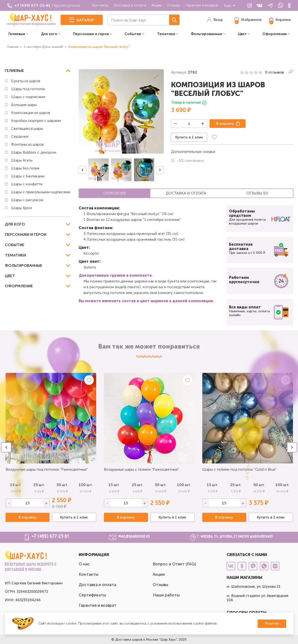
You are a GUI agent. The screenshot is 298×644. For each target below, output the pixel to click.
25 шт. (137, 485)
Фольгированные (206, 34)
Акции (156, 5)
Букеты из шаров (26, 81)
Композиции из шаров (31, 113)
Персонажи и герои (91, 34)
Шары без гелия (25, 168)
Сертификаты (92, 595)
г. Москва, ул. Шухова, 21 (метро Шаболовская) (235, 537)
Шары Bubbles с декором (34, 152)
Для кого (49, 34)
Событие (133, 34)
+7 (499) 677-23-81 (51, 537)
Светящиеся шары (27, 128)
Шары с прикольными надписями (41, 192)
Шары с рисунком (27, 200)
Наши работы (166, 595)
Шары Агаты (22, 160)
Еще (230, 5)
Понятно (272, 623)
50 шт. (62, 485)
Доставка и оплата (130, 5)
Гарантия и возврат (202, 5)
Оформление (275, 34)
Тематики (166, 34)
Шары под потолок (28, 89)
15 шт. (114, 485)
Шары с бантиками (28, 176)
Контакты (100, 5)
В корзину (225, 123)
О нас (84, 564)
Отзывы (174, 5)
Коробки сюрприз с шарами (36, 121)
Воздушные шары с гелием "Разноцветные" (142, 469)
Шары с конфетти (27, 184)
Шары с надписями (28, 97)
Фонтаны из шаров (27, 144)
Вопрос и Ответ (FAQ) (174, 564)
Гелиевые (17, 34)
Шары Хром (22, 208)
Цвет (242, 34)
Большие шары (24, 105)
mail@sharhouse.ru (134, 537)
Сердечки (20, 136)
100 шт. (86, 485)
